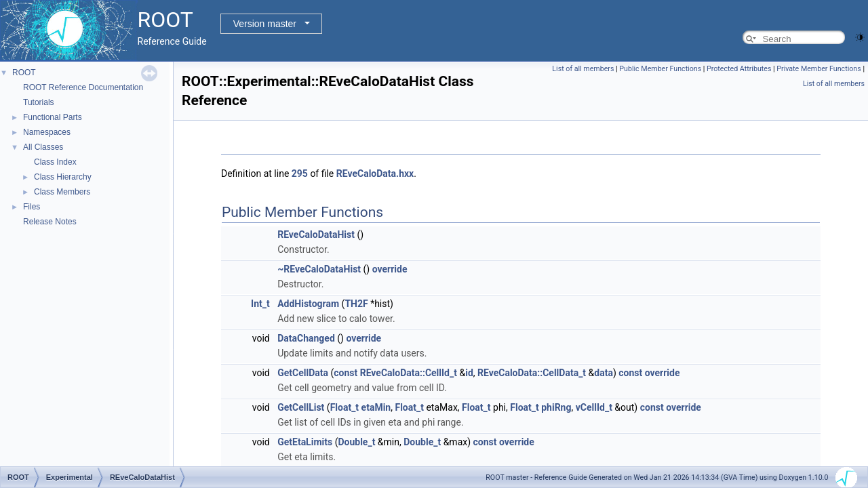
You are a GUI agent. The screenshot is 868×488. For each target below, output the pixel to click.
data (604, 373)
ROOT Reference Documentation (83, 87)
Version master (265, 24)
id (469, 373)
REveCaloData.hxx (375, 174)
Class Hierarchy (63, 177)
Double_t (356, 442)
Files (32, 207)
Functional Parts (53, 117)
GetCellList (301, 407)
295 (300, 174)
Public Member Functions (660, 69)
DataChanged (306, 338)
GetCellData (303, 373)
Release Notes (50, 222)
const (346, 373)
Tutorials (39, 102)
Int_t (260, 304)
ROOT (24, 73)
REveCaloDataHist (316, 235)
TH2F (356, 304)
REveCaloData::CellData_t (532, 373)
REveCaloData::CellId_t (409, 373)
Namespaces (47, 132)
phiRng (556, 407)
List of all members (583, 69)
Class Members (62, 192)
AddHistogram (308, 304)
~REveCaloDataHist (319, 269)
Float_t (345, 407)
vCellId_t (594, 407)
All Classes (43, 147)
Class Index (55, 162)
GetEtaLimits (305, 442)
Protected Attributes (739, 69)
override (390, 269)
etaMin (376, 407)
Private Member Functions (818, 69)
